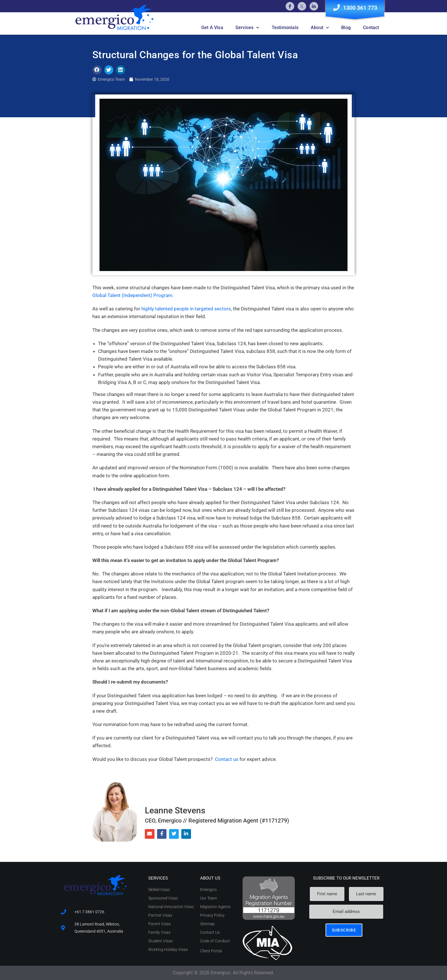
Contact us (227, 759)
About (320, 28)
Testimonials (285, 28)
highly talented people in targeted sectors (186, 309)
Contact (371, 28)
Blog (346, 28)
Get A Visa (212, 28)
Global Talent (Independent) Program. (133, 295)
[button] (97, 70)
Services (247, 28)
